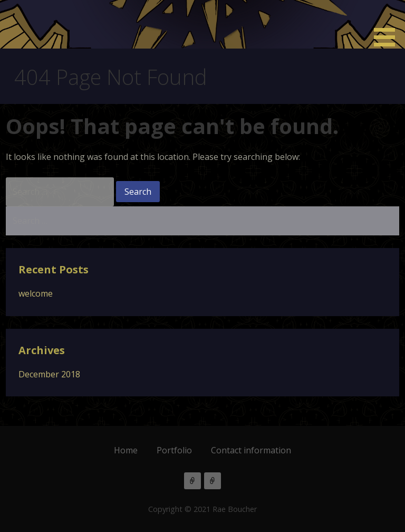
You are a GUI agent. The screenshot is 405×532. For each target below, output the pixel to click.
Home (126, 450)
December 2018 (49, 374)
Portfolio (174, 450)
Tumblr (192, 481)
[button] (388, 25)
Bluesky (213, 481)
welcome (36, 293)
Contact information (251, 450)
